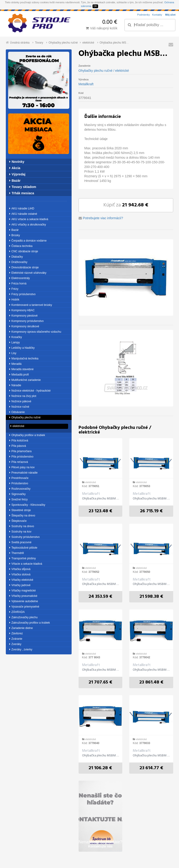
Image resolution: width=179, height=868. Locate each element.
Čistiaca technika (21, 246)
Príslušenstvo (19, 483)
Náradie (15, 385)
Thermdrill (17, 553)
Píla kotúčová (19, 441)
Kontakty (157, 15)
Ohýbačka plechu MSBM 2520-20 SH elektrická (101, 584)
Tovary (39, 43)
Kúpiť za (126, 205)
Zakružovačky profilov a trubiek (30, 623)
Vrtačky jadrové (20, 585)
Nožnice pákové (20, 401)
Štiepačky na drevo (22, 516)
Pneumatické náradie (23, 473)
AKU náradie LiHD (22, 208)
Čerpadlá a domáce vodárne (28, 241)
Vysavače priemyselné (24, 607)
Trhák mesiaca (22, 193)
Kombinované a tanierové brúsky (31, 305)
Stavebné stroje (20, 510)
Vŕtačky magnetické (23, 591)
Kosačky (16, 337)
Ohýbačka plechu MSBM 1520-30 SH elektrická (151, 584)
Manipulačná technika (24, 359)
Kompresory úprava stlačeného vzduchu (35, 332)
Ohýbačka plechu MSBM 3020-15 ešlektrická (151, 756)
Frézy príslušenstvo (22, 294)
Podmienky (143, 15)
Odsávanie (17, 412)
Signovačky (17, 494)
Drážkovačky (18, 262)
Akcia (15, 168)
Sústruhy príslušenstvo (24, 537)
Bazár (15, 181)
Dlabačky (16, 257)
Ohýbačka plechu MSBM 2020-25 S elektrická (128, 43)
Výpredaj (17, 174)
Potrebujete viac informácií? (103, 218)
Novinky (17, 162)
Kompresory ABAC (22, 310)
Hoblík (14, 300)
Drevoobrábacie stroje (24, 267)
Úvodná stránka (20, 43)
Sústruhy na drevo (22, 526)
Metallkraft (86, 84)
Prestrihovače (19, 478)
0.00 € (110, 22)
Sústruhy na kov (20, 532)
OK (95, 6)
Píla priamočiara (20, 451)
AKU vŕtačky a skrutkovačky (28, 225)
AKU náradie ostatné (23, 214)
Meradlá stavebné (21, 369)
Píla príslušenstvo (21, 457)
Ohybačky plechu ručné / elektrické (104, 71)
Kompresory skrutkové (24, 326)
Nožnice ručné (19, 407)
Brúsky (15, 235)
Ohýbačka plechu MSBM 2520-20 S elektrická (151, 670)
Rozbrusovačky (20, 489)
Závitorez (16, 633)
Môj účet (170, 15)
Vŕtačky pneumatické (23, 596)
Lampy (15, 342)
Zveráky (15, 644)
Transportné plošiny (23, 558)
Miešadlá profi (19, 375)
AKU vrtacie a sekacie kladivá (29, 219)
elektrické (88, 43)
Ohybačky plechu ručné (63, 43)
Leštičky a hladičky (22, 348)
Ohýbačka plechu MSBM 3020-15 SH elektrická (151, 499)
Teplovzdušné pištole (23, 548)
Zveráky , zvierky (21, 649)
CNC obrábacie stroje (24, 251)
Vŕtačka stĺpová (20, 569)
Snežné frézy (18, 499)
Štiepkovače (18, 521)
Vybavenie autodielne (24, 601)
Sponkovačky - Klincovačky (27, 505)
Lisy (13, 353)
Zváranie (16, 639)
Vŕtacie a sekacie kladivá (26, 564)
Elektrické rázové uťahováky (28, 273)
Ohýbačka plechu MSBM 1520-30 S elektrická (101, 756)
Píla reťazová (19, 462)
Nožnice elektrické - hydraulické (30, 391)
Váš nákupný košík (102, 28)
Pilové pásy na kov (22, 467)
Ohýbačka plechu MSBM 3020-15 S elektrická (101, 670)
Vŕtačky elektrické (21, 580)
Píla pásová (18, 446)
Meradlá (15, 364)
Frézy (14, 289)
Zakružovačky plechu (23, 617)
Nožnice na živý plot (23, 396)
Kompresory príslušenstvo (27, 321)
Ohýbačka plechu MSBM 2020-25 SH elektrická (101, 499)
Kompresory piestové (23, 316)
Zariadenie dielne (21, 628)
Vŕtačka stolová (20, 574)
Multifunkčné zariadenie (25, 380)
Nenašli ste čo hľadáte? (100, 844)
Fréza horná (18, 284)
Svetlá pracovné (20, 542)
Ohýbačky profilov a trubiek (27, 435)
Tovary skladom (23, 187)
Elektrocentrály (20, 278)
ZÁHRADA (17, 612)
